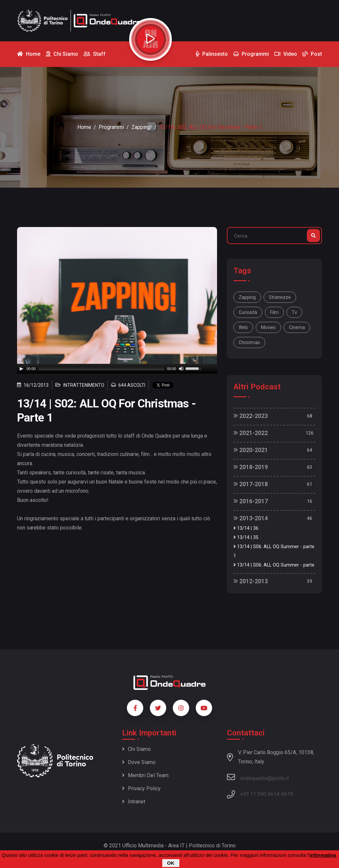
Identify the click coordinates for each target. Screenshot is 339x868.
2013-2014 (251, 518)
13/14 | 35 (246, 537)
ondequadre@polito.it (258, 777)
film (274, 312)
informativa (323, 855)
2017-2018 (251, 484)
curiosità (248, 312)
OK (171, 863)
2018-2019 (251, 467)
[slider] (101, 369)
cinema (297, 327)
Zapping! (142, 127)
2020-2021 (251, 450)
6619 (287, 794)
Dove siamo (139, 762)
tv (294, 312)
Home (84, 127)
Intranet (134, 802)
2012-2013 (251, 581)
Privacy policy (141, 788)
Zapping (247, 297)
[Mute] (181, 369)
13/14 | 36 (246, 528)
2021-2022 (251, 433)
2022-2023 (251, 416)
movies (268, 327)
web (243, 327)
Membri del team (145, 775)
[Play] (21, 369)
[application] (117, 369)
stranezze (280, 297)
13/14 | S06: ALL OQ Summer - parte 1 (274, 551)
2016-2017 (251, 501)
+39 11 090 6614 (260, 794)
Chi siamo (136, 749)
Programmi (111, 127)
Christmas (249, 342)
